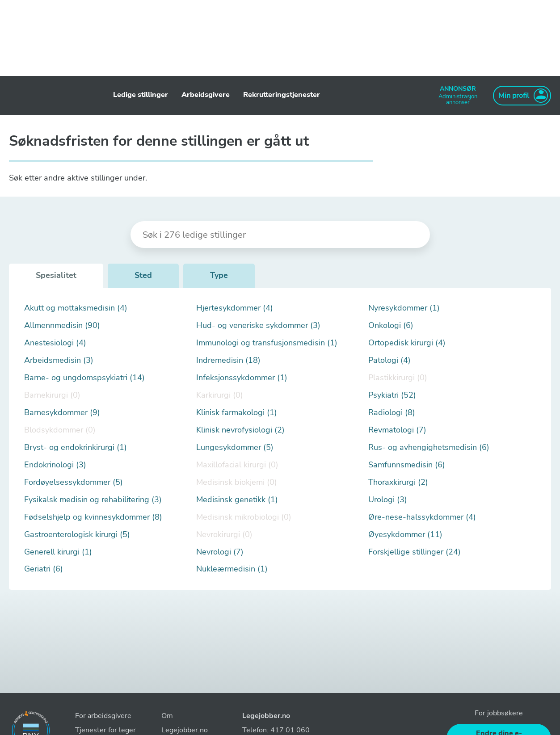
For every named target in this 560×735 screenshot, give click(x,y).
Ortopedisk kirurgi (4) (407, 343)
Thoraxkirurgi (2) (398, 482)
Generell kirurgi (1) (58, 552)
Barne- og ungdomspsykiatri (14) (84, 378)
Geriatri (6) (44, 569)
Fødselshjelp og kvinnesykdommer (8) (93, 517)
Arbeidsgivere (206, 95)
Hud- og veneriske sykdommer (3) (258, 325)
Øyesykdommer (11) (405, 535)
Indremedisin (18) (228, 360)
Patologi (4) (389, 360)
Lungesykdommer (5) (235, 447)
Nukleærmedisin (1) (232, 569)
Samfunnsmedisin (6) (407, 465)
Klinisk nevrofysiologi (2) (240, 430)
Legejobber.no (266, 716)
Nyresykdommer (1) (404, 308)
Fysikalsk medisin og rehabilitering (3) (93, 500)
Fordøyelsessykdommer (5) (74, 482)
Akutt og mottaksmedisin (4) (76, 308)
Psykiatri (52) (392, 395)
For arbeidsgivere (103, 716)
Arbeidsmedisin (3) (59, 360)
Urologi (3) (388, 500)
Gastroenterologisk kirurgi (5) (77, 535)
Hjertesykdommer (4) (235, 308)
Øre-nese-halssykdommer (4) (422, 517)
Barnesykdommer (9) (62, 413)
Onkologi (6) (391, 325)
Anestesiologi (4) (55, 343)
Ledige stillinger (141, 95)
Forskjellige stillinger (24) (415, 552)
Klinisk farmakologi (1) (237, 413)
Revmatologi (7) (397, 430)
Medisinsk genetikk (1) (237, 500)
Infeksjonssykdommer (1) (242, 378)
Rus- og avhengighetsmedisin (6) (429, 447)
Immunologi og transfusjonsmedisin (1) (267, 343)
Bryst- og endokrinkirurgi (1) (76, 447)
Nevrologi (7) (220, 552)
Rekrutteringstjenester (282, 95)
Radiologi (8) (392, 413)
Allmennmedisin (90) (62, 325)
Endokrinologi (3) (55, 465)
